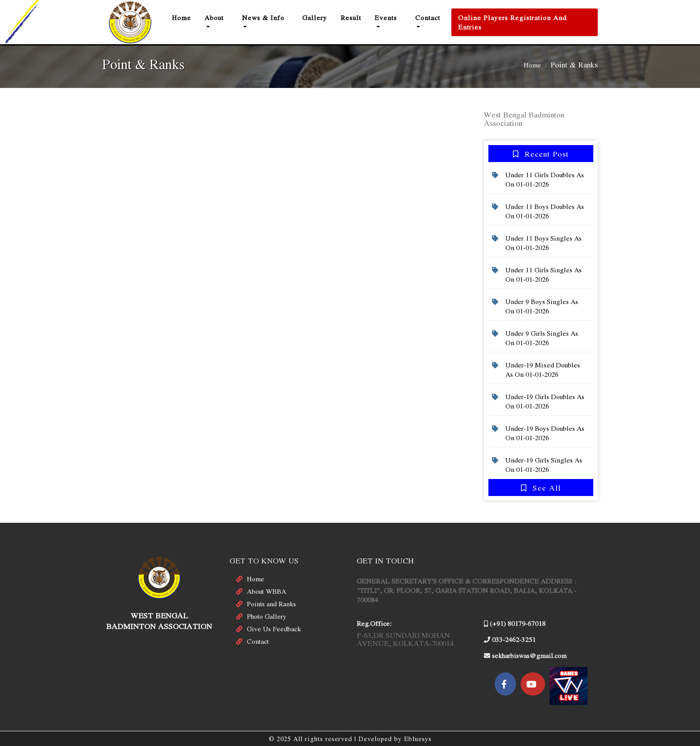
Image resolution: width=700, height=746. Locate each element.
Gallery (315, 17)
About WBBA (267, 591)
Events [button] (386, 17)
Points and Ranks (271, 604)
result (351, 17)
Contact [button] (428, 17)
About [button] (214, 17)
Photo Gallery (267, 616)
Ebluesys (418, 739)
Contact (258, 641)
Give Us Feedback (274, 629)
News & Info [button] (263, 17)
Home (185, 17)
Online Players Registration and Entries (512, 22)
